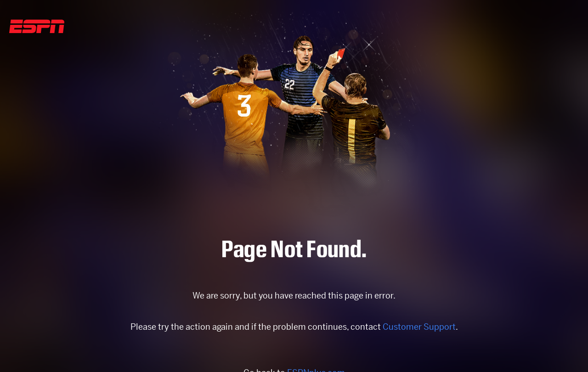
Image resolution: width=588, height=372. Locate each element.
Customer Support (419, 327)
